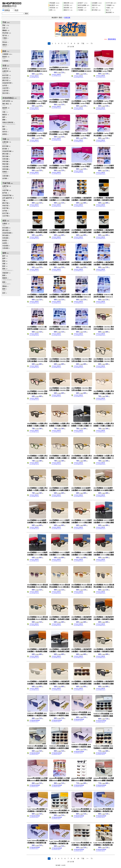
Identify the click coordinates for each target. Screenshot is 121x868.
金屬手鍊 (11, 187)
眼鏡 (60, 18)
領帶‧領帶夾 (8, 101)
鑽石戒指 (6, 230)
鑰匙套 (6, 115)
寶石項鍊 (6, 156)
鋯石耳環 (7, 75)
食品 (108, 10)
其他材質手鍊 (8, 195)
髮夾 (5, 256)
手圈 (5, 201)
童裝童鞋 (68, 8)
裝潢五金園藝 (83, 5)
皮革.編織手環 (8, 198)
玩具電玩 (68, 5)
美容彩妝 (54, 8)
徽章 (5, 117)
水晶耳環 (6, 88)
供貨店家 (67, 18)
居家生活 (96, 5)
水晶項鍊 (6, 167)
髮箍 (5, 261)
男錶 (6, 25)
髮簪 (5, 275)
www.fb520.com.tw (34, 722)
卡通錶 (11, 39)
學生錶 (5, 42)
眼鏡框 (11, 58)
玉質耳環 (6, 91)
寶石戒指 (6, 235)
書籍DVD (68, 10)
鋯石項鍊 (6, 146)
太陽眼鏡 (7, 54)
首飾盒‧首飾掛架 (11, 123)
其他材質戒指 (8, 233)
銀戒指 (5, 240)
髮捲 (11, 283)
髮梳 (11, 270)
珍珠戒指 (6, 238)
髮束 (5, 266)
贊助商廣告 (112, 39)
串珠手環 (6, 206)
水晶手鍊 (7, 190)
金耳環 (5, 86)
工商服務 (110, 5)
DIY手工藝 (111, 3)
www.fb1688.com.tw (34, 77)
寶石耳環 (6, 93)
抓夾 (5, 293)
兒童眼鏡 (6, 61)
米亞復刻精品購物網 (35, 720)
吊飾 (5, 112)
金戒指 (5, 243)
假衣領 (5, 132)
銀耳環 (6, 69)
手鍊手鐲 (8, 183)
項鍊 (6, 139)
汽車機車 (82, 10)
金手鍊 (5, 211)
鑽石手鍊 (6, 203)
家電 (52, 10)
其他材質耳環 (8, 83)
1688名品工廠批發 (34, 76)
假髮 (5, 264)
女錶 (5, 28)
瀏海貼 (5, 286)
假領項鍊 (6, 169)
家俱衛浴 (82, 8)
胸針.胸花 (11, 105)
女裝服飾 (97, 3)
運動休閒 (68, 3)
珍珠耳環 (6, 78)
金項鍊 (5, 178)
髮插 (11, 290)
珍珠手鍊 (6, 208)
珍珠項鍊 (6, 159)
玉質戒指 (6, 248)
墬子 (5, 127)
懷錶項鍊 (6, 164)
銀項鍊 (6, 149)
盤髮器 (11, 279)
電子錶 (6, 36)
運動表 (11, 46)
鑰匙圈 (11, 109)
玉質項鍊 (6, 176)
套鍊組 (11, 173)
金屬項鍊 (11, 143)
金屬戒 (11, 225)
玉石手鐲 (6, 216)
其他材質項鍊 (8, 151)
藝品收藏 (110, 12)
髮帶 (5, 258)
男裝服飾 (54, 3)
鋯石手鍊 (6, 213)
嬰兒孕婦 (96, 10)
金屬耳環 (11, 72)
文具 (95, 8)
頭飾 (5, 129)
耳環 (6, 66)
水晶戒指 (6, 246)
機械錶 (6, 30)
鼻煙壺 (5, 134)
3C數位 (110, 8)
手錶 (6, 22)
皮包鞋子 (83, 3)
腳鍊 (5, 120)
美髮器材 (6, 273)
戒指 (6, 221)
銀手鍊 (6, 193)
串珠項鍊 (6, 161)
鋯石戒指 (6, 228)
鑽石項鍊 (6, 154)
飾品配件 (54, 5)
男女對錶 (7, 33)
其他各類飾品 (10, 98)
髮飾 (5, 253)
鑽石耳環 (6, 80)
